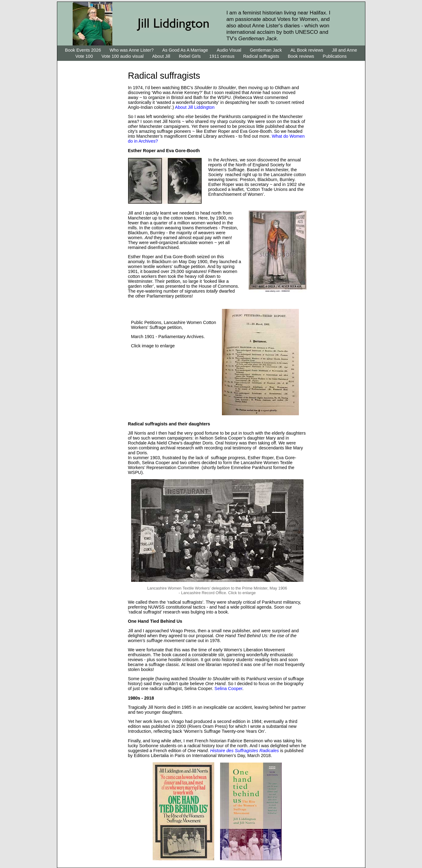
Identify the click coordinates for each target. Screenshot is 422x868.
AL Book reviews (307, 50)
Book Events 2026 (84, 50)
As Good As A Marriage (185, 50)
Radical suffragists (261, 56)
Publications (335, 56)
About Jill (161, 56)
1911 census (222, 56)
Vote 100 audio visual (123, 56)
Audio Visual (229, 50)
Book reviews (301, 56)
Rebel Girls (190, 56)
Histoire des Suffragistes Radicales (245, 751)
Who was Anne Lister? (132, 50)
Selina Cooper (228, 688)
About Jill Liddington (195, 107)
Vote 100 (84, 56)
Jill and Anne (344, 50)
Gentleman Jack (266, 50)
